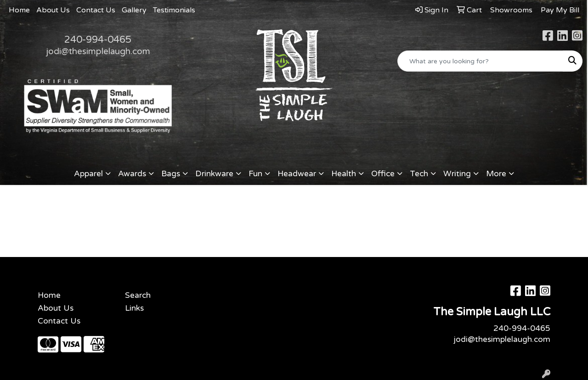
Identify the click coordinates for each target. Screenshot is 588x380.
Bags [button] (171, 174)
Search (138, 295)
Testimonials (174, 10)
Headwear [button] (297, 174)
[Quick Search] (480, 61)
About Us (53, 10)
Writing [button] (457, 174)
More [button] (496, 174)
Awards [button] (132, 174)
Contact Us (96, 10)
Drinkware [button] (214, 174)
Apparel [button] (88, 174)
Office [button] (383, 174)
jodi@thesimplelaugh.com (98, 51)
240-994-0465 (98, 39)
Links (134, 308)
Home (19, 10)
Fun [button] (255, 174)
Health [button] (344, 174)
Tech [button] (419, 174)
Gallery (134, 10)
